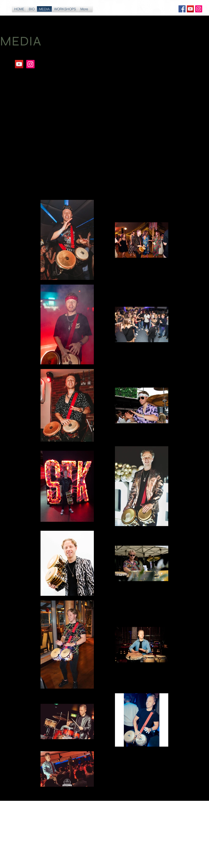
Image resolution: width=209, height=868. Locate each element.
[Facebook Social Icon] (182, 9)
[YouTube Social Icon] (190, 9)
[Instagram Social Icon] (199, 9)
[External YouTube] (51, 107)
